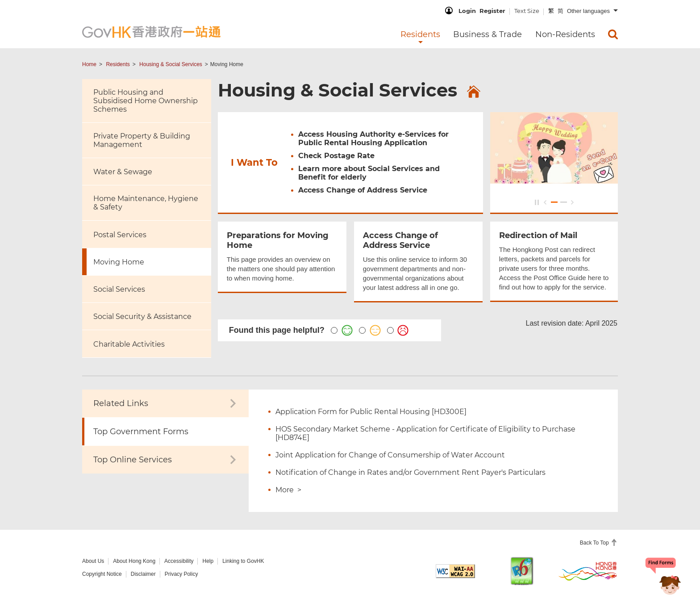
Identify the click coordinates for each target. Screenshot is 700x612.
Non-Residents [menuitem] (565, 34)
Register (492, 11)
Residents (118, 64)
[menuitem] (613, 34)
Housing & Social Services (171, 64)
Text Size (527, 11)
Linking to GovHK (243, 561)
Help (208, 561)
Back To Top (595, 543)
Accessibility (179, 561)
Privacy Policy (181, 574)
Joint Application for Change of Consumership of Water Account (390, 455)
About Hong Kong (134, 561)
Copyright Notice (102, 574)
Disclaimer (143, 574)
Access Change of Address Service (363, 191)
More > (288, 490)
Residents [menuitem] (420, 34)
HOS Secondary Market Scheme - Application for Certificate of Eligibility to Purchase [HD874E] (425, 433)
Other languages (588, 11)
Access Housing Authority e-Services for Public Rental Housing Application (373, 139)
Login (467, 11)
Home (89, 64)
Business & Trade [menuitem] (487, 34)
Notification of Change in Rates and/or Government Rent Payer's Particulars (410, 472)
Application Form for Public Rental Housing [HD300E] (371, 412)
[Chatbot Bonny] (663, 580)
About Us (93, 561)
